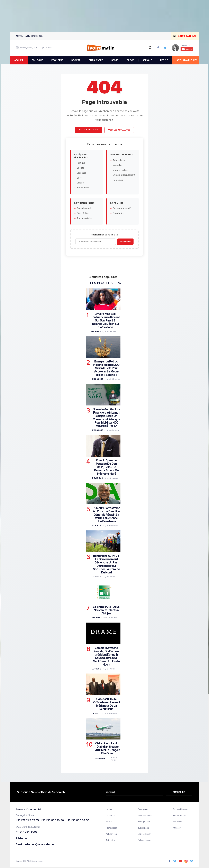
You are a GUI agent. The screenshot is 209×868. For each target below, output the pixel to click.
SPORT (115, 60)
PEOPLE (164, 60)
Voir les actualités (119, 130)
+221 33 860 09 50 (78, 821)
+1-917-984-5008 (27, 832)
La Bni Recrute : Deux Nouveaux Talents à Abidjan (106, 610)
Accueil (19, 36)
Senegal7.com (144, 822)
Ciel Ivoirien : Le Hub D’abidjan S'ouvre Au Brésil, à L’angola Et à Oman (108, 749)
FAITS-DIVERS (96, 60)
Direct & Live (83, 213)
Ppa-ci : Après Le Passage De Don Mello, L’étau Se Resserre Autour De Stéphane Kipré (106, 467)
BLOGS (130, 60)
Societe (95, 331)
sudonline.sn (143, 828)
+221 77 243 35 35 (27, 821)
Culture (80, 183)
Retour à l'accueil (89, 130)
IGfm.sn (109, 822)
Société (81, 168)
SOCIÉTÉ (76, 60)
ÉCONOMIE (57, 60)
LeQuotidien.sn (145, 834)
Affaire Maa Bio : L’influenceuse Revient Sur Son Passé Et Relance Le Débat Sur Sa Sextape (106, 321)
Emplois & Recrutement (124, 175)
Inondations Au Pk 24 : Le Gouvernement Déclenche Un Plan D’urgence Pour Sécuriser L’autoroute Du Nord (106, 564)
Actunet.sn (111, 840)
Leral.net (110, 809)
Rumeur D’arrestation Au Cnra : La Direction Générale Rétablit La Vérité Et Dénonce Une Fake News (106, 515)
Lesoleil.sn (110, 816)
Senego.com (143, 809)
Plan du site (118, 213)
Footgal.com (111, 828)
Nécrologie (118, 180)
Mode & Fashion (121, 170)
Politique (81, 163)
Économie (81, 173)
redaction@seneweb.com (39, 845)
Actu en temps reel (34, 36)
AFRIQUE (147, 60)
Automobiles (119, 160)
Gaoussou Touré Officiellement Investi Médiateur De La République (106, 704)
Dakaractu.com (144, 840)
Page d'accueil (84, 208)
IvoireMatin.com (180, 816)
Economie (98, 379)
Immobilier (117, 165)
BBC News (177, 822)
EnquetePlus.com (181, 809)
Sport (80, 178)
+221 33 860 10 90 (52, 821)
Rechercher (125, 242)
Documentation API (122, 208)
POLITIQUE (37, 60)
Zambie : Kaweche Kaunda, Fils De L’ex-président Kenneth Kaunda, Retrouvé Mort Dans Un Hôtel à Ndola (106, 656)
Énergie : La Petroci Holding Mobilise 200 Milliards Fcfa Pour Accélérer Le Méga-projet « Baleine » (106, 368)
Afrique (97, 669)
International (83, 188)
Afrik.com (177, 828)
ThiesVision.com (145, 816)
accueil (19, 60)
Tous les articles (84, 218)
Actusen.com (112, 834)
